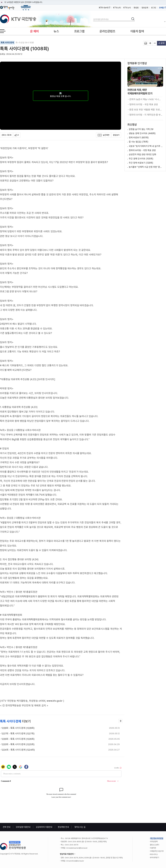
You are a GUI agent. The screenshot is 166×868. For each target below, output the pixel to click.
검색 (93, 17)
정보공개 (145, 8)
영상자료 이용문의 (67, 854)
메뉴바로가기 (0, 0)
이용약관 (153, 848)
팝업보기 (116, 135)
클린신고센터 (155, 845)
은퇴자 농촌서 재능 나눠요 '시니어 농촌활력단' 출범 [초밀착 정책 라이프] (146, 99)
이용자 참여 (137, 31)
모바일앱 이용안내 (23, 827)
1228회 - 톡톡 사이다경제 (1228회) (18, 728)
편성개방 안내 (63, 827)
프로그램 (79, 31)
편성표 (136, 8)
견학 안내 (7, 827)
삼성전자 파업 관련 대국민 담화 (142, 154)
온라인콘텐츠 (107, 31)
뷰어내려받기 (155, 858)
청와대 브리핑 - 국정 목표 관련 (144, 104)
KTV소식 (127, 8)
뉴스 (56, 31)
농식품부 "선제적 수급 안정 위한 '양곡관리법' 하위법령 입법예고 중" (146, 167)
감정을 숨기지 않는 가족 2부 (141, 129)
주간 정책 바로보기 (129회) (141, 163)
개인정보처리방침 (157, 838)
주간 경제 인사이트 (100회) (141, 159)
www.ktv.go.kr (55, 701)
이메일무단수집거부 (157, 851)
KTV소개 (117, 8)
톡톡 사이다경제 (7, 43)
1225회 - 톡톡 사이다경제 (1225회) (18, 744)
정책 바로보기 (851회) (139, 138)
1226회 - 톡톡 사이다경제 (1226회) (18, 739)
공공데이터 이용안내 (44, 827)
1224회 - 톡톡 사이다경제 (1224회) (18, 750)
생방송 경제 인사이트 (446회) (142, 133)
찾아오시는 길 (80, 827)
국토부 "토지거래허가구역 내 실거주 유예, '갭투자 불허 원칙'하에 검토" (146, 146)
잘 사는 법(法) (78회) (139, 142)
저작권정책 (154, 842)
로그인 (154, 8)
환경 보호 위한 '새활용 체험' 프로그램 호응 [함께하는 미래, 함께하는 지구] (146, 110)
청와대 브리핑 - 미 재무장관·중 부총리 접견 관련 (146, 115)
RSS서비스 (154, 854)
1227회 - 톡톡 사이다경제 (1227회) (18, 734)
